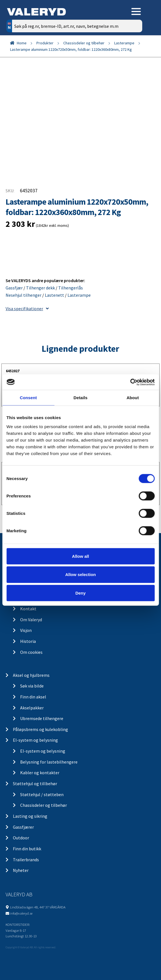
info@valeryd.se (21, 913)
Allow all (81, 556)
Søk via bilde (32, 686)
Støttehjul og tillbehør (35, 783)
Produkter (45, 43)
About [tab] (133, 398)
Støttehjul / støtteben (42, 794)
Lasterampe (124, 43)
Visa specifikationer (27, 309)
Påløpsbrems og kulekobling (40, 729)
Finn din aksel (33, 697)
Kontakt (28, 609)
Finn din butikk (27, 849)
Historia (28, 641)
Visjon (26, 630)
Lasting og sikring (30, 816)
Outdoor (21, 838)
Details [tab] (81, 398)
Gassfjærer (23, 827)
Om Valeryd (31, 620)
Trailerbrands (26, 860)
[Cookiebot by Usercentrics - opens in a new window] (130, 382)
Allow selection (81, 574)
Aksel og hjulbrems (31, 675)
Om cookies (31, 652)
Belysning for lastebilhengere (49, 762)
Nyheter (21, 870)
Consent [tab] (28, 398)
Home (22, 43)
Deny (81, 593)
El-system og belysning (35, 740)
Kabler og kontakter (40, 773)
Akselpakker (32, 708)
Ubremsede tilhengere (42, 718)
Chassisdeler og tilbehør (84, 43)
